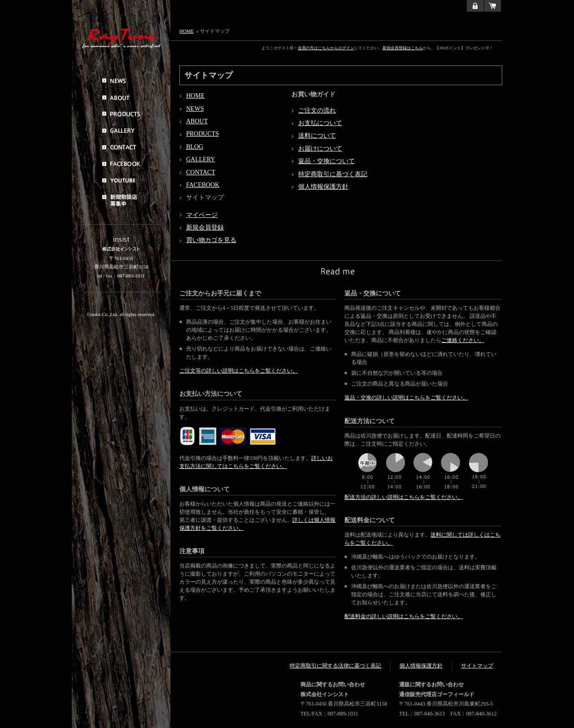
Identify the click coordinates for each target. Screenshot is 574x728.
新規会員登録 (205, 227)
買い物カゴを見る (211, 240)
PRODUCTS (202, 134)
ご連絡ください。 (463, 340)
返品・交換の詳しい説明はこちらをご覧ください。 (406, 398)
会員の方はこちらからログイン (326, 48)
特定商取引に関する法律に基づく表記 (335, 666)
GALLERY (201, 159)
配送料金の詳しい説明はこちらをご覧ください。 (404, 616)
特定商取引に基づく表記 (333, 174)
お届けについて (320, 149)
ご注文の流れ (317, 110)
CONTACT (201, 172)
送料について (317, 136)
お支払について (320, 123)
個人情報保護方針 (323, 187)
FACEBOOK (203, 185)
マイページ (202, 215)
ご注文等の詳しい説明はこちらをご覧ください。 (239, 371)
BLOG (195, 147)
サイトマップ (477, 666)
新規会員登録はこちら (403, 48)
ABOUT (197, 121)
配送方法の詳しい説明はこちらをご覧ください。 (404, 497)
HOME (187, 31)
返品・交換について (326, 161)
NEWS (195, 109)
